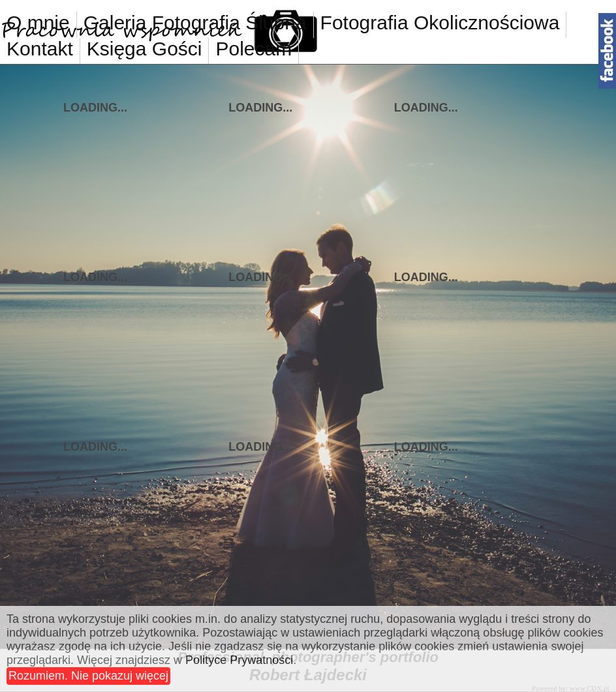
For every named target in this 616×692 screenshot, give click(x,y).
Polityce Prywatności (239, 660)
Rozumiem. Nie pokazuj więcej (88, 676)
